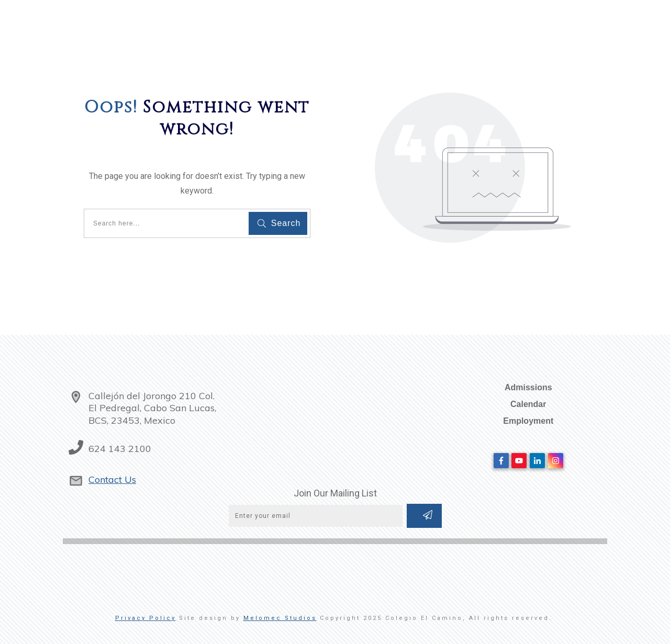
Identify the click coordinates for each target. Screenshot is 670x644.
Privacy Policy (146, 618)
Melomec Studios (280, 618)
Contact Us (112, 479)
